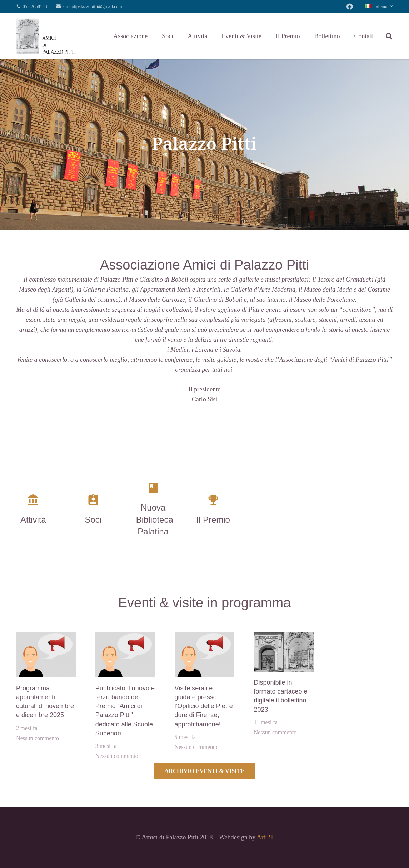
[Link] (46, 36)
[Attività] (33, 502)
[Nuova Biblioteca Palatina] (153, 489)
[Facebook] (350, 6)
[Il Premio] (213, 502)
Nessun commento (38, 738)
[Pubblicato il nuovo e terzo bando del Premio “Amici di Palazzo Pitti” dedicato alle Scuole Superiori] (125, 637)
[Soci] (93, 502)
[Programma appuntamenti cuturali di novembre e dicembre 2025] (46, 637)
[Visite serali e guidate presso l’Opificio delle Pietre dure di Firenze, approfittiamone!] (205, 637)
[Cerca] (389, 36)
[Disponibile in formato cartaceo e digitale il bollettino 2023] (284, 637)
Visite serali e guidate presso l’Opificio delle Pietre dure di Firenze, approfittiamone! (204, 706)
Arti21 (265, 837)
